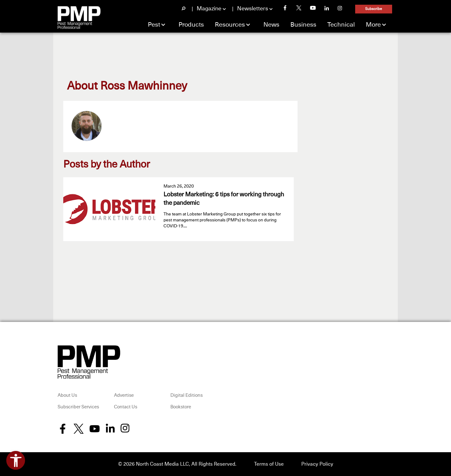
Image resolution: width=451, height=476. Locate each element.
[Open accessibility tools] (16, 460)
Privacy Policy (317, 464)
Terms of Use (269, 464)
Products (191, 25)
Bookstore (181, 407)
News (271, 25)
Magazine (209, 9)
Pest (154, 25)
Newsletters (253, 9)
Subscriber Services (78, 407)
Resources (230, 25)
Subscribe (374, 9)
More (373, 25)
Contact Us (126, 407)
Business (303, 25)
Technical (341, 25)
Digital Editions (187, 395)
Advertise (124, 395)
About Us (67, 395)
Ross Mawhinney (144, 86)
